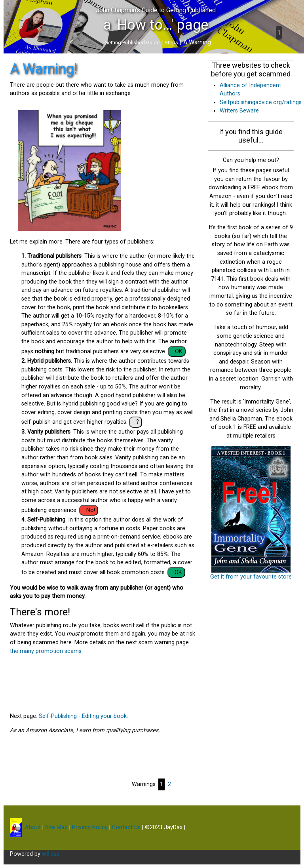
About (32, 827)
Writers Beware (239, 111)
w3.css (51, 854)
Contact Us (126, 827)
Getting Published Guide (132, 43)
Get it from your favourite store (251, 577)
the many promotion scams (46, 651)
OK (179, 351)
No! (91, 510)
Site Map (56, 827)
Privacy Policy (90, 827)
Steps (171, 43)
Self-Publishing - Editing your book (83, 716)
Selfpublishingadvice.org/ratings (261, 102)
